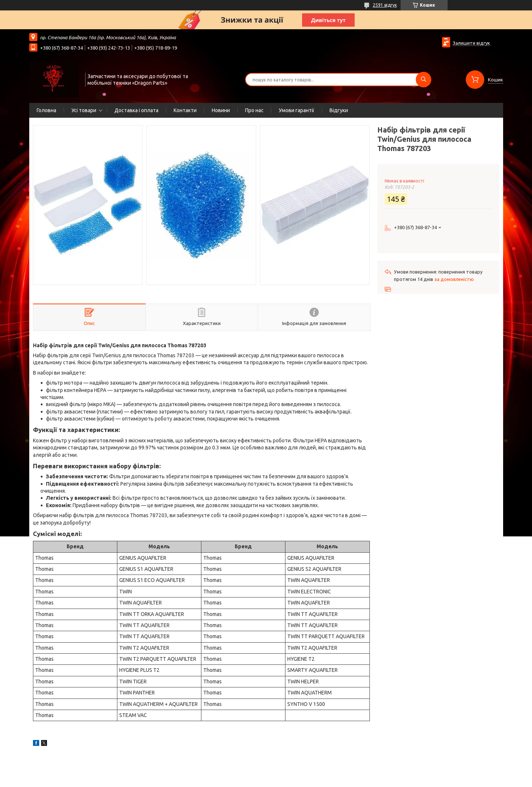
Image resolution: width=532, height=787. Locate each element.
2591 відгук (385, 5)
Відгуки (339, 110)
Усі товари (84, 110)
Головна (46, 110)
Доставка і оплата (136, 110)
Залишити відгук (471, 43)
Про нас (254, 110)
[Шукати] (424, 80)
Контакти (185, 110)
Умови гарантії (297, 110)
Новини (221, 110)
